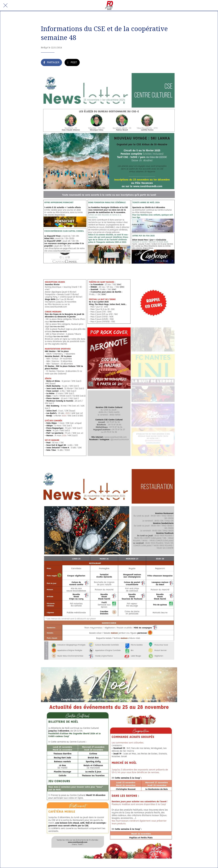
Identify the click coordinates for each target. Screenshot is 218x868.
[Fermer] (5, 5)
